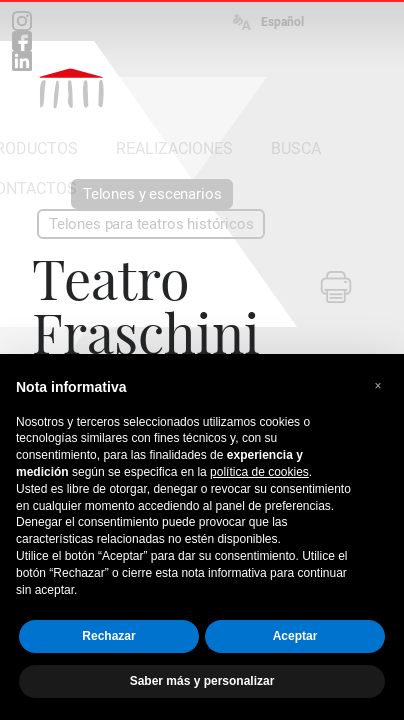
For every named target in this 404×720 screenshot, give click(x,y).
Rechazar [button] (108, 636)
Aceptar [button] (295, 636)
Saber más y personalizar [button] (202, 681)
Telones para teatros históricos (151, 224)
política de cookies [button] (259, 472)
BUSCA (296, 148)
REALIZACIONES (174, 148)
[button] (378, 386)
